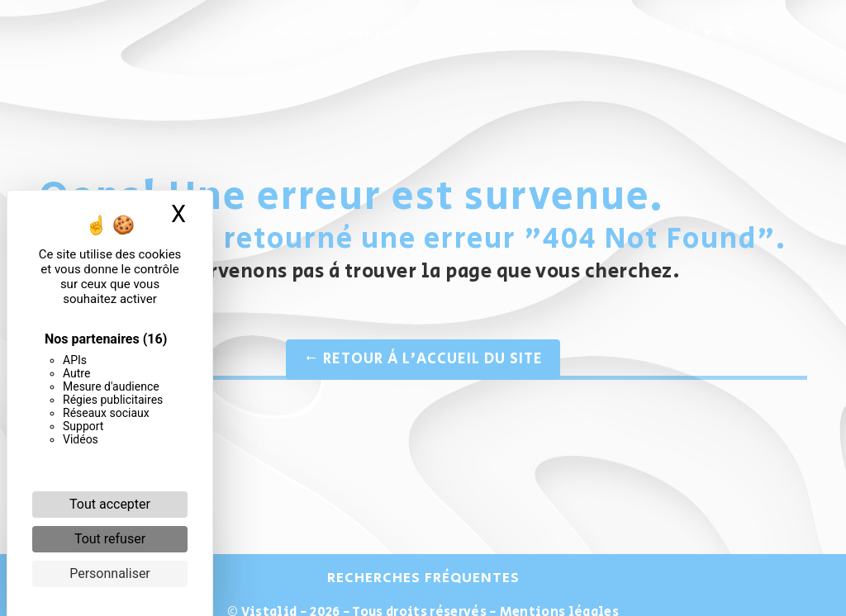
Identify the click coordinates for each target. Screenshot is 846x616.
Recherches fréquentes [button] (423, 578)
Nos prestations (401, 33)
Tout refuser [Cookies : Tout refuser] (110, 539)
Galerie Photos (525, 33)
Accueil (301, 33)
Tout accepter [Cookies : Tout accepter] (110, 504)
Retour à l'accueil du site (423, 359)
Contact (623, 33)
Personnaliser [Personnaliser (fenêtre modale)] (110, 573)
